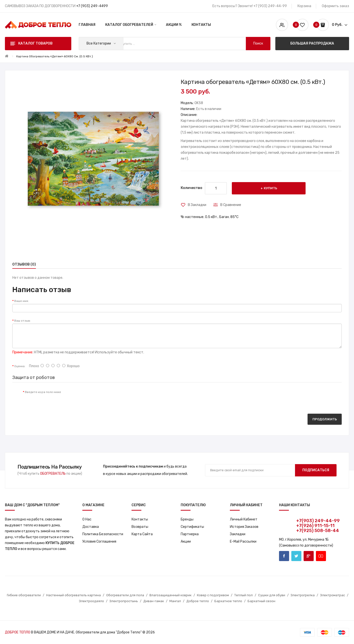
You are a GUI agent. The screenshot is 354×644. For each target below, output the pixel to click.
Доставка (91, 527)
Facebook (284, 556)
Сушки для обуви (272, 595)
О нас (87, 519)
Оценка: (20, 366)
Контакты (140, 519)
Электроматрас (332, 595)
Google (309, 556)
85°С (234, 217)
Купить (270, 188)
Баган (224, 217)
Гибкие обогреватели (24, 595)
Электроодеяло (91, 601)
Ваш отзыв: (22, 321)
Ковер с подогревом (213, 595)
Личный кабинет (244, 519)
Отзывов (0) (24, 264)
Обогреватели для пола (125, 595)
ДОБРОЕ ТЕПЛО (18, 632)
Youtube (321, 556)
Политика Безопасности (103, 534)
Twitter (296, 556)
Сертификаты (192, 527)
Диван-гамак (154, 601)
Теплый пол (243, 595)
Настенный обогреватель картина (74, 595)
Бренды (187, 519)
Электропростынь (124, 601)
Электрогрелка (303, 595)
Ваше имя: (22, 301)
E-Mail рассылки (243, 542)
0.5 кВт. (211, 217)
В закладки (197, 205)
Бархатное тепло (228, 601)
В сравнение (231, 205)
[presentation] (106, 397)
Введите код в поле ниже (43, 392)
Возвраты (140, 527)
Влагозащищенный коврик (170, 595)
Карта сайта (142, 534)
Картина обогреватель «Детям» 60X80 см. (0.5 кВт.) (55, 56)
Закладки (238, 534)
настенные (194, 217)
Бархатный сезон (261, 601)
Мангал (175, 601)
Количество (192, 188)
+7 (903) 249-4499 (92, 6)
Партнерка (190, 534)
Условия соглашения (99, 542)
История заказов (244, 527)
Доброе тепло (198, 601)
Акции (186, 542)
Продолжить (325, 419)
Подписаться (316, 470)
